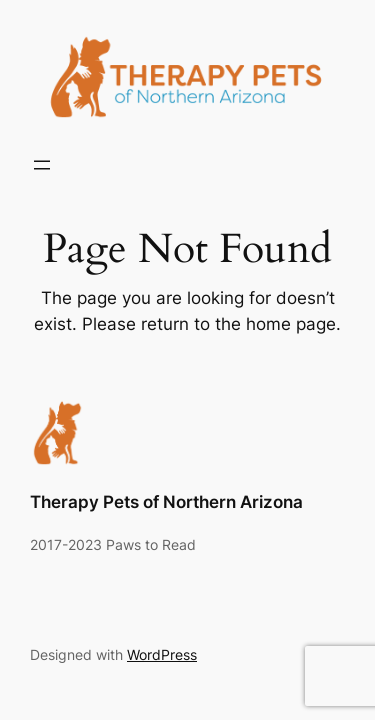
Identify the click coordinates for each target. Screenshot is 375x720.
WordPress (162, 654)
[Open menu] (42, 165)
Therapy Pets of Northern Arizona (166, 502)
